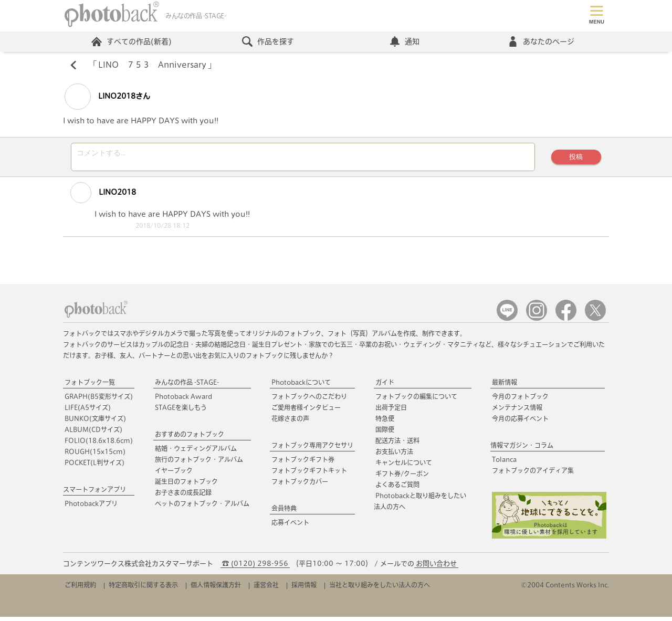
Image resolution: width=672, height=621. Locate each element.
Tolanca (504, 464)
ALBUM (93, 434)
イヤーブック (174, 475)
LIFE (88, 412)
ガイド (385, 386)
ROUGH (95, 456)
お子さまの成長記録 (183, 497)
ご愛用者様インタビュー (306, 412)
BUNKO (95, 423)
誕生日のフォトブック (186, 486)
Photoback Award (183, 401)
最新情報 (505, 386)
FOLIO (99, 445)
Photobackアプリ (91, 508)
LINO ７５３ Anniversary (153, 66)
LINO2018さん (107, 98)
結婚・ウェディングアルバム (196, 452)
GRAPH (99, 401)
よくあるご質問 (397, 489)
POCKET (94, 467)
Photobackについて (301, 386)
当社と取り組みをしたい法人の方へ (380, 589)
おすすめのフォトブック (190, 438)
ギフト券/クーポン (402, 478)
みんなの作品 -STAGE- (187, 386)
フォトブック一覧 (90, 386)
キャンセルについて (404, 467)
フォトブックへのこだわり (309, 401)
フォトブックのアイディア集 (533, 475)
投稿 (575, 159)
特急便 (385, 423)
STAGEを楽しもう (181, 412)
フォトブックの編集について (416, 401)
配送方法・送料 (397, 445)
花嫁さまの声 (290, 423)
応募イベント (290, 527)
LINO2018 (97, 197)
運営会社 (266, 589)
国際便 (385, 434)
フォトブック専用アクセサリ (312, 449)
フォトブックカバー (300, 486)
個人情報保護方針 (216, 589)
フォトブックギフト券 (303, 464)
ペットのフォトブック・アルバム (202, 508)
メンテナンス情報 (517, 412)
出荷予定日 (391, 412)
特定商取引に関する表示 (143, 589)
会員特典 (284, 512)
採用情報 (304, 589)
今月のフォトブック (520, 401)
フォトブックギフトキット (309, 475)
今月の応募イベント (520, 423)
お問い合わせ (436, 568)
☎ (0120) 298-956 (255, 568)
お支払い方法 (394, 456)
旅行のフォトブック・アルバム (199, 464)
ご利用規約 (80, 589)
